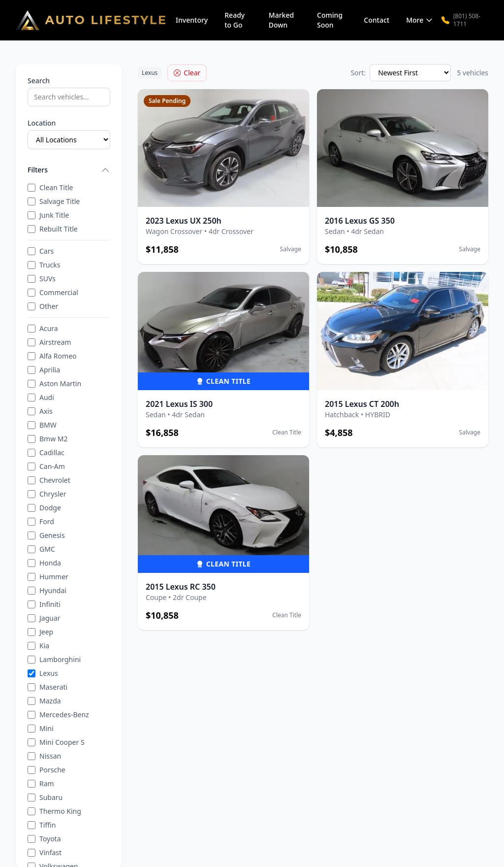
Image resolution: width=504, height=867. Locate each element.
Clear (187, 73)
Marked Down (281, 20)
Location (42, 123)
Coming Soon (330, 20)
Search (39, 81)
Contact (377, 20)
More (420, 20)
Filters (69, 170)
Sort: (358, 73)
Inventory (192, 20)
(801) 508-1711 (461, 20)
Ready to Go (235, 20)
